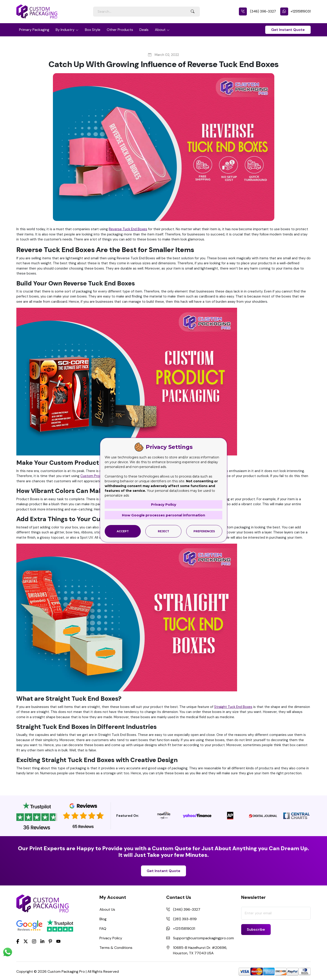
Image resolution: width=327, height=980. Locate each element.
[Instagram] (34, 942)
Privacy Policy (111, 938)
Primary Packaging (34, 30)
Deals (144, 30)
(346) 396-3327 (257, 11)
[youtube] (58, 942)
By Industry (65, 30)
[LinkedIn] (42, 941)
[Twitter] (26, 942)
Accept (123, 531)
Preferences (204, 531)
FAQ (103, 929)
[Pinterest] (50, 941)
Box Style (93, 30)
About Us (107, 909)
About (160, 30)
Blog (103, 919)
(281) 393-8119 (185, 919)
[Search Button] (193, 12)
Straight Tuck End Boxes (233, 707)
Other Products (120, 30)
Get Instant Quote (288, 30)
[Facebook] (18, 941)
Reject (163, 531)
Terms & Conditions (116, 948)
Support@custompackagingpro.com (203, 938)
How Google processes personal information (163, 515)
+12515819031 (295, 11)
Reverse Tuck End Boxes (128, 229)
